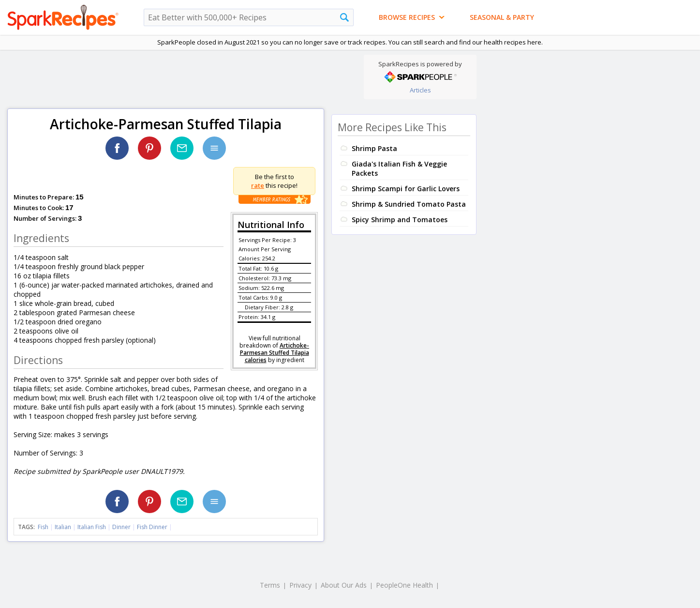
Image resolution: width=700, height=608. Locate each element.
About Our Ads (344, 585)
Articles (420, 90)
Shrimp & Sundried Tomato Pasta (409, 204)
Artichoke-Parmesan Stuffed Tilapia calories (275, 353)
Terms (270, 585)
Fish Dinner (152, 527)
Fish (43, 527)
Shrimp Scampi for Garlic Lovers (406, 189)
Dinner (121, 527)
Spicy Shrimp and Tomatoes (400, 220)
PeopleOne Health (404, 585)
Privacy (300, 585)
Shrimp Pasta (374, 148)
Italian (63, 527)
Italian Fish (92, 527)
